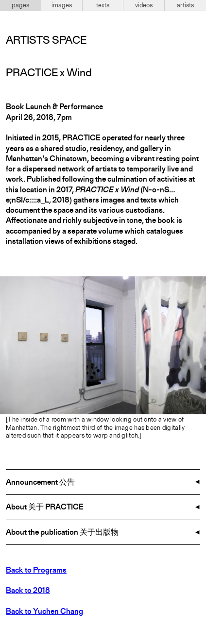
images (62, 5)
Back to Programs (36, 571)
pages (20, 5)
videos (144, 5)
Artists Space (46, 41)
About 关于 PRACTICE (45, 508)
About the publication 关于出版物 (62, 533)
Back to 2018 (28, 591)
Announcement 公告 (40, 483)
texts (103, 5)
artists (185, 5)
